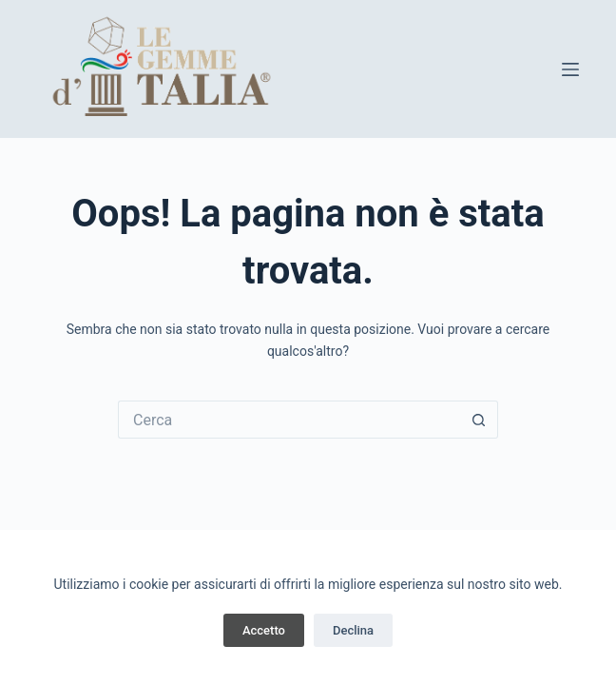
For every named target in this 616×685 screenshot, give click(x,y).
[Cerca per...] (289, 420)
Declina (353, 630)
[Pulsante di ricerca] (479, 420)
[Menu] (570, 69)
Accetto (264, 630)
